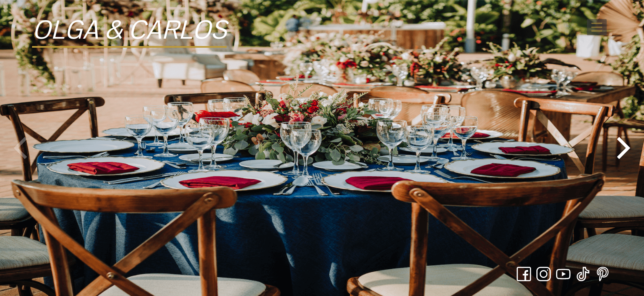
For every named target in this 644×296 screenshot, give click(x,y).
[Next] (621, 148)
